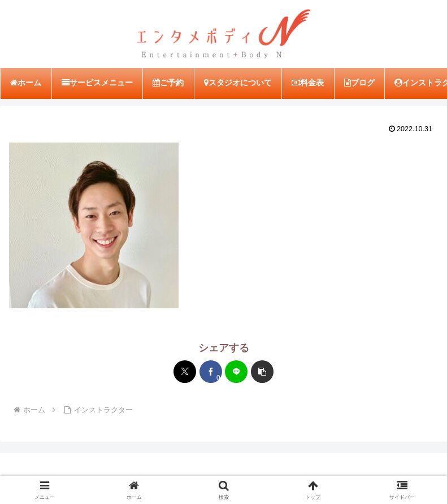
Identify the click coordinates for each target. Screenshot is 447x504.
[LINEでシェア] (236, 372)
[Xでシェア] (185, 372)
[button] (262, 372)
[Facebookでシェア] (211, 372)
